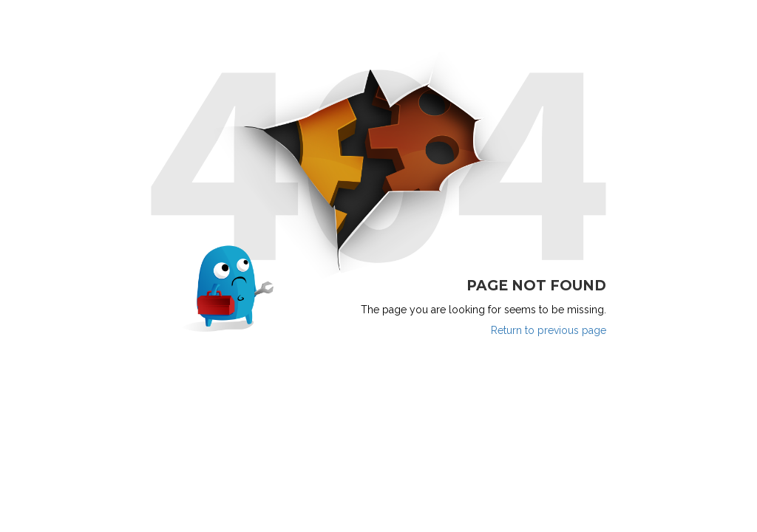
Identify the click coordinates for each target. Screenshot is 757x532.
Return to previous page (549, 330)
